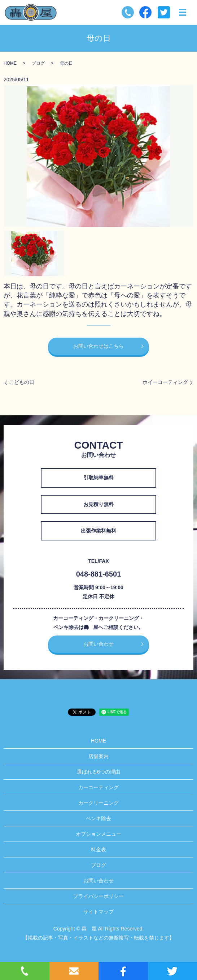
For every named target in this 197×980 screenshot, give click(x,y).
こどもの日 (22, 382)
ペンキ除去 (98, 818)
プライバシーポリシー (98, 896)
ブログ (38, 63)
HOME (10, 63)
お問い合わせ (98, 644)
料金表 (98, 850)
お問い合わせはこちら (98, 346)
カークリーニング (98, 803)
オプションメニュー (98, 834)
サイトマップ (98, 912)
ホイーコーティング (165, 382)
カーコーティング (98, 787)
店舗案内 (98, 756)
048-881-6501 (99, 574)
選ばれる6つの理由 (98, 772)
